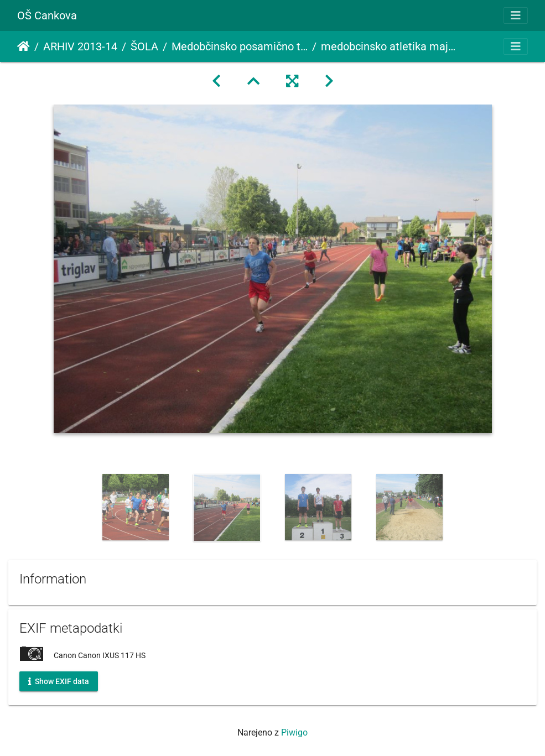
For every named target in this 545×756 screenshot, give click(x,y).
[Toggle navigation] (516, 15)
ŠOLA (144, 46)
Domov (24, 46)
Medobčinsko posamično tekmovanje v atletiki (240, 46)
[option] (136, 507)
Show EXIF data (59, 681)
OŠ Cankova (47, 15)
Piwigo (294, 732)
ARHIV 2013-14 (80, 46)
